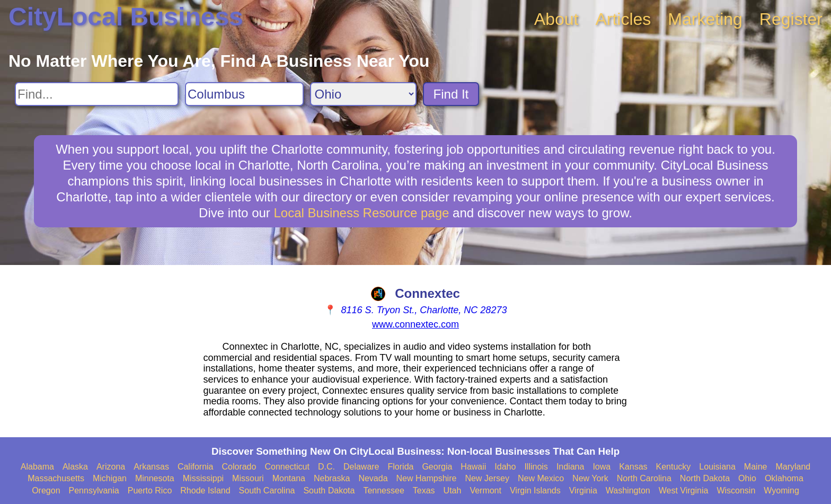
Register (791, 19)
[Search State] (363, 94)
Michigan (110, 478)
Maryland (793, 467)
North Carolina (644, 478)
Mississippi (203, 478)
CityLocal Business (126, 17)
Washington (628, 490)
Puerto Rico (150, 490)
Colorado (239, 467)
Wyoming (781, 490)
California (196, 467)
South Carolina (267, 490)
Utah (453, 490)
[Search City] (244, 94)
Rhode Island (205, 490)
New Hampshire (427, 478)
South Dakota (329, 490)
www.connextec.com (415, 324)
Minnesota (155, 478)
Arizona (111, 467)
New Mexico (541, 478)
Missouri (248, 478)
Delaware (361, 467)
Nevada (373, 478)
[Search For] (97, 94)
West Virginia (684, 490)
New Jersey (487, 478)
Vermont (485, 490)
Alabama (37, 467)
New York (590, 478)
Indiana (571, 467)
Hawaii (473, 467)
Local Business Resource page (362, 213)
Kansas (633, 467)
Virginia (583, 490)
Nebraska (332, 478)
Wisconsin (736, 490)
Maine (756, 467)
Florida (401, 467)
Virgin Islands (535, 490)
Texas (424, 490)
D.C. (326, 467)
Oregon (46, 490)
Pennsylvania (94, 490)
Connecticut (287, 467)
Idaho (505, 467)
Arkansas (151, 467)
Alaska (75, 467)
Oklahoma (784, 478)
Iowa (602, 467)
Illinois (536, 467)
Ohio (747, 478)
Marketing (705, 19)
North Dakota (705, 478)
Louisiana (717, 467)
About (556, 19)
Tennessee (383, 490)
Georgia (437, 467)
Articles (623, 19)
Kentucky (674, 467)
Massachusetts (56, 478)
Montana (289, 478)
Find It (451, 94)
